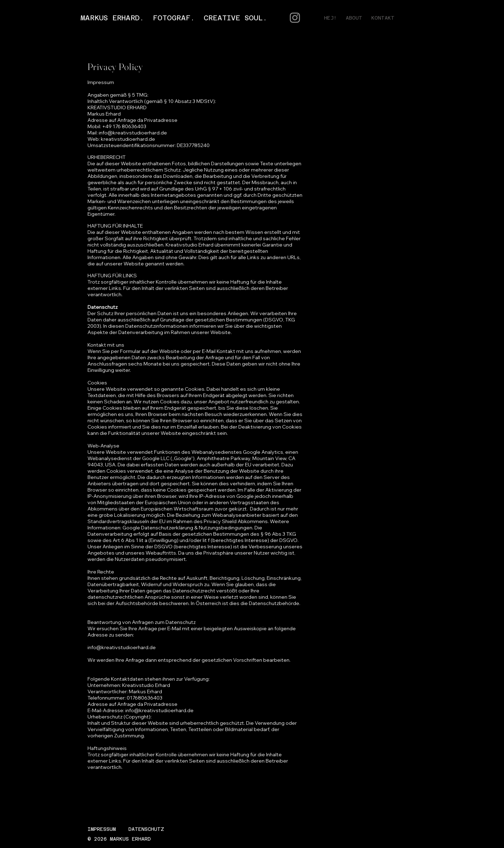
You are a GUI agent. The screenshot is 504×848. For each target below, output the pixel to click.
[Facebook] (451, 18)
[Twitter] (461, 18)
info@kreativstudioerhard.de (133, 133)
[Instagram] (472, 18)
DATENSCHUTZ (146, 829)
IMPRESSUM (102, 829)
